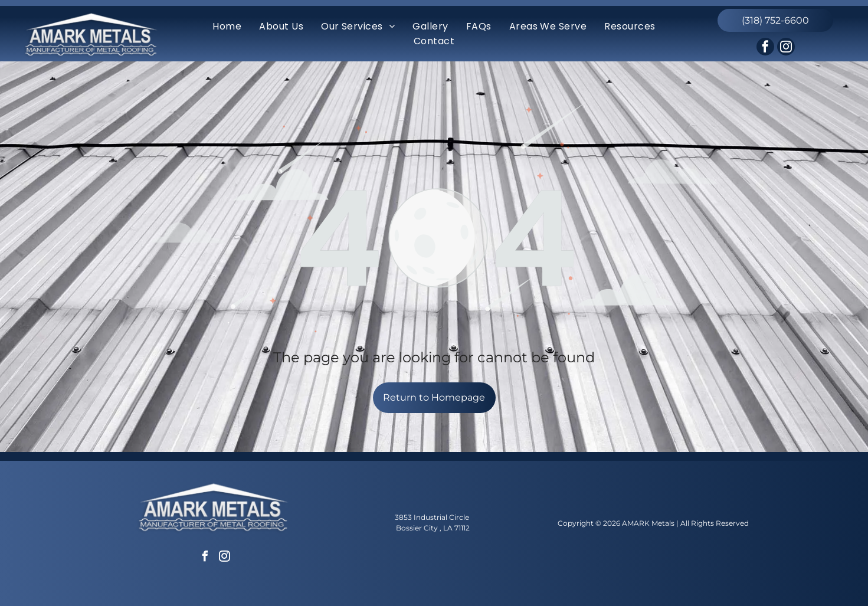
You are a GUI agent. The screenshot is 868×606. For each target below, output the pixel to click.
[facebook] (765, 48)
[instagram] (786, 48)
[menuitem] (227, 26)
